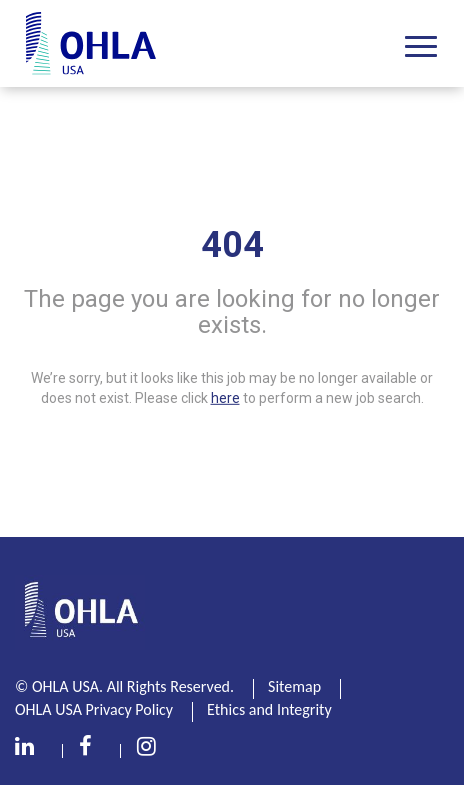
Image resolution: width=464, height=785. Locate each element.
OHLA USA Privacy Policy (94, 709)
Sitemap (294, 686)
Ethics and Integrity (269, 709)
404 (232, 245)
